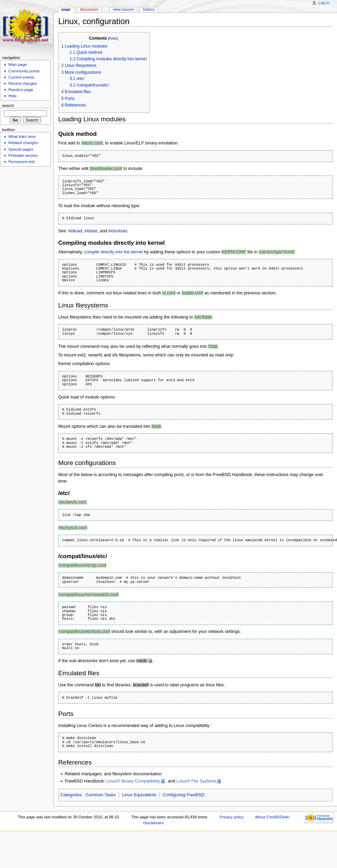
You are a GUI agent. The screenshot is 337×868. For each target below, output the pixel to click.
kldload (75, 231)
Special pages (21, 149)
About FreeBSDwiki (272, 817)
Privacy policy (232, 817)
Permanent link (21, 162)
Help (12, 96)
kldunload (118, 231)
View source (123, 9)
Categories (71, 795)
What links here (22, 137)
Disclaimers (154, 823)
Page (66, 9)
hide (113, 38)
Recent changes (23, 83)
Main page (18, 64)
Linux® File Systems (196, 781)
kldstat (91, 231)
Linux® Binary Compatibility (133, 781)
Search (8, 105)
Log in (324, 3)
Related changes (23, 143)
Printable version (23, 155)
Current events (21, 77)
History (149, 9)
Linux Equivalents (139, 795)
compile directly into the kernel (114, 252)
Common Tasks (101, 795)
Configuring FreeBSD (184, 795)
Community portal (24, 71)
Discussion (89, 9)
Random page (21, 90)
